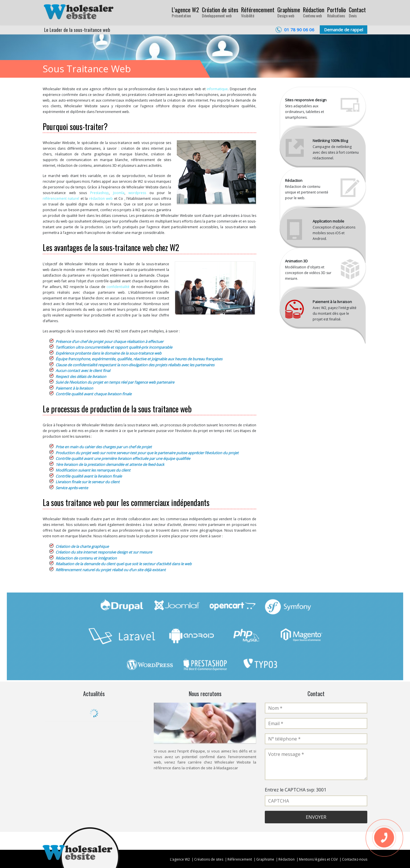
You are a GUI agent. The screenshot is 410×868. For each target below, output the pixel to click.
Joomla (119, 193)
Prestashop (100, 193)
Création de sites (220, 12)
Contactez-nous (355, 859)
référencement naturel (61, 199)
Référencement (258, 12)
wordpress (137, 193)
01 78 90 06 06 (299, 30)
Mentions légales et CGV (318, 859)
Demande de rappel (344, 30)
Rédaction (314, 12)
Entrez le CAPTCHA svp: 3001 (296, 790)
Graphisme (289, 12)
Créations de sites (209, 859)
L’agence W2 (185, 12)
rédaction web (101, 199)
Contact (357, 12)
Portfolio (337, 12)
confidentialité (118, 287)
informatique (217, 89)
